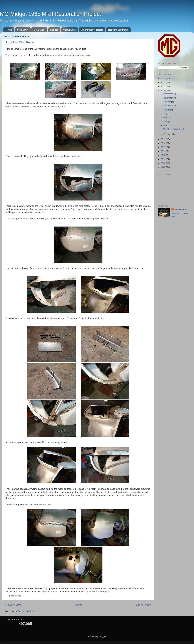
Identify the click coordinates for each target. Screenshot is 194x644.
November (168, 98)
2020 (164, 90)
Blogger (102, 636)
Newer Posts (13, 605)
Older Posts (143, 605)
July (166, 114)
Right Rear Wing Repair (20, 43)
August (167, 110)
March (166, 126)
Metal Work (39, 30)
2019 (164, 139)
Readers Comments (118, 30)
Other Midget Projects (92, 30)
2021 (164, 86)
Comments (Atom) (26, 611)
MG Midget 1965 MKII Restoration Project (50, 14)
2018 (164, 143)
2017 (164, 147)
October (167, 102)
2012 (164, 167)
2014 (164, 159)
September (169, 106)
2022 (164, 82)
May (166, 118)
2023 (164, 78)
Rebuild (54, 30)
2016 (164, 151)
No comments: (14, 596)
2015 (164, 155)
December (168, 94)
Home (9, 30)
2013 (164, 163)
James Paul (180, 209)
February (168, 134)
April (166, 122)
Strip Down (23, 30)
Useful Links (70, 30)
